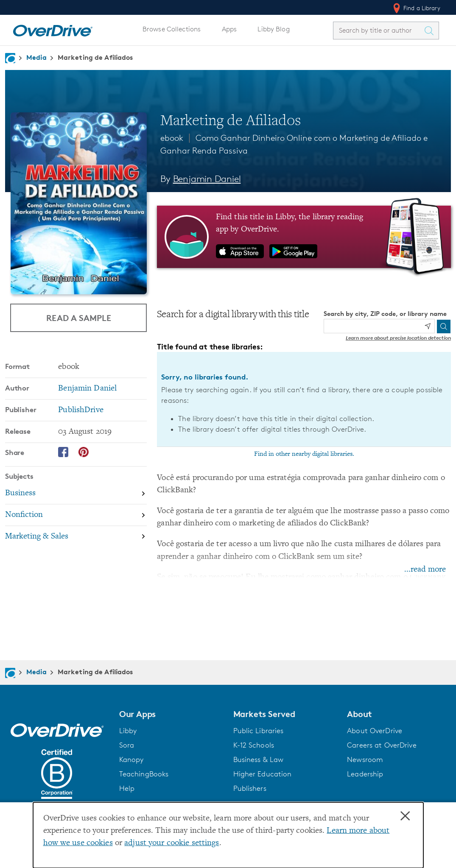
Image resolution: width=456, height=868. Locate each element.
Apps (229, 29)
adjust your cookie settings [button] (172, 843)
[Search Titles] (431, 31)
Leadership (365, 774)
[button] (171, 714)
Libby (128, 731)
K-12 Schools (254, 745)
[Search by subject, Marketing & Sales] (76, 537)
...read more (425, 570)
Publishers (250, 788)
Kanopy (131, 759)
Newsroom (365, 759)
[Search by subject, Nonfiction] (76, 515)
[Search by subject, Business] (76, 494)
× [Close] (405, 816)
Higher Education (263, 774)
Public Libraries (259, 731)
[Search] (444, 327)
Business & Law (259, 759)
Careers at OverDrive (382, 745)
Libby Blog (273, 29)
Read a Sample (79, 318)
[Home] (53, 29)
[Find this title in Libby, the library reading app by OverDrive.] (304, 237)
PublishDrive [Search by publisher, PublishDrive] (81, 410)
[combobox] (378, 30)
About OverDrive (375, 731)
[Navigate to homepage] (10, 58)
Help (127, 788)
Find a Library (416, 8)
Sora (127, 745)
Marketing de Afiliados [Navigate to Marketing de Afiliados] (95, 57)
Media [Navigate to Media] (36, 57)
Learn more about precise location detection (398, 338)
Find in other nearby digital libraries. (304, 454)
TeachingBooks (144, 774)
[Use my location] (428, 326)
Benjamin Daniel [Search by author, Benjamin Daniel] (207, 179)
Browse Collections (172, 29)
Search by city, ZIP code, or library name (385, 314)
